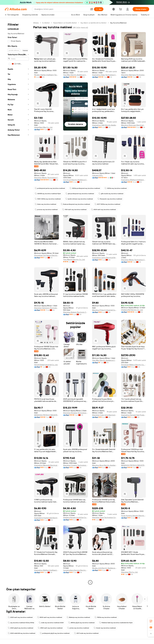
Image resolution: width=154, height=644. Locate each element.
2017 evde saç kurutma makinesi (86, 633)
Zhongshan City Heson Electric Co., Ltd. (47, 255)
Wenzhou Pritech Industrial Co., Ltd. (104, 310)
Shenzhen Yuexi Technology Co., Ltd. (104, 517)
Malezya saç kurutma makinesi (78, 617)
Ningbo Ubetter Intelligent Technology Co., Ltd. (47, 75)
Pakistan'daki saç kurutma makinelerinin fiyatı (116, 623)
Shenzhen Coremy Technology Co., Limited (75, 465)
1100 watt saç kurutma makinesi (74, 210)
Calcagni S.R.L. (98, 175)
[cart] (121, 10)
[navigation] (18, 303)
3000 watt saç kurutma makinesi (50, 617)
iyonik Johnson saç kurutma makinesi (79, 199)
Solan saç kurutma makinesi (45, 204)
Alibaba (36, 23)
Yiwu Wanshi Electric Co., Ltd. (74, 259)
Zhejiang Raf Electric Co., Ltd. (132, 310)
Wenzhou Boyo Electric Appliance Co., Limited (104, 465)
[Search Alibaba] (61, 9)
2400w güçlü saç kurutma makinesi (81, 623)
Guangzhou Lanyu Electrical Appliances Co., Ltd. (104, 258)
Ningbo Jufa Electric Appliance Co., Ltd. (104, 568)
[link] (151, 621)
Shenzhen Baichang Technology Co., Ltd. (133, 75)
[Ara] (99, 9)
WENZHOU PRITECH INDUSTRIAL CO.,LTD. (47, 415)
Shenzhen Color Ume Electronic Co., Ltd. (104, 415)
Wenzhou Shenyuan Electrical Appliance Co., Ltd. (133, 125)
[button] (92, 9)
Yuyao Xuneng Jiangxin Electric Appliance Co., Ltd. (133, 516)
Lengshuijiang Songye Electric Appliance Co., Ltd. (75, 570)
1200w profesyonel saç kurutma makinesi (85, 188)
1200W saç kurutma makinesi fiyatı (48, 194)
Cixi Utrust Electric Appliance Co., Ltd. (75, 180)
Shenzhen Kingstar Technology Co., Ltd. (75, 413)
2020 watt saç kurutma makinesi (103, 210)
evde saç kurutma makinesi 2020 (51, 623)
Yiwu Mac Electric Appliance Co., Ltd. (75, 75)
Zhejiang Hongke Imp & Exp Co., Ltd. (75, 517)
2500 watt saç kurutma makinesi (50, 628)
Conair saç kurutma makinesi (105, 628)
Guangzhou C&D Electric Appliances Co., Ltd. (104, 125)
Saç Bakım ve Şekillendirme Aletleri (93, 23)
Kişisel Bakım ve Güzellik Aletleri (65, 23)
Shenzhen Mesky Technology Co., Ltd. (47, 178)
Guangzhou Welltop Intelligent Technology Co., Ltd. (133, 180)
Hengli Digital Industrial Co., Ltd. (46, 365)
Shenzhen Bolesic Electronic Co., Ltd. (75, 312)
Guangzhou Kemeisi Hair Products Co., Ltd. (133, 415)
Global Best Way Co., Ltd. (43, 127)
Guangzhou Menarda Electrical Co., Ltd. (47, 465)
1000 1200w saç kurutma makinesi (48, 199)
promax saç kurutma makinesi (46, 210)
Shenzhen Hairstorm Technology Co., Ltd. (47, 308)
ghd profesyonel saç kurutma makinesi (80, 194)
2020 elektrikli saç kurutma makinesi (22, 633)
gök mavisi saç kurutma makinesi (111, 194)
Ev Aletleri (46, 23)
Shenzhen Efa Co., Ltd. (129, 572)
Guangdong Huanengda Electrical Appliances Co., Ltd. (47, 518)
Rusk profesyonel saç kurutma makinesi (75, 204)
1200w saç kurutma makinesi (116, 188)
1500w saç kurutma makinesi (106, 617)
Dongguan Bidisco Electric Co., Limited (133, 365)
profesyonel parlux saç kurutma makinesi (50, 188)
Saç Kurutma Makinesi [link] (118, 23)
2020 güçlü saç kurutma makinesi (21, 628)
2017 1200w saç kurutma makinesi (107, 204)
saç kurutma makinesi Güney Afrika (21, 623)
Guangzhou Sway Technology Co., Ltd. (104, 75)
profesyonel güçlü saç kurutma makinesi (55, 633)
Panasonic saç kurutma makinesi (110, 199)
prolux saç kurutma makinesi (78, 628)
